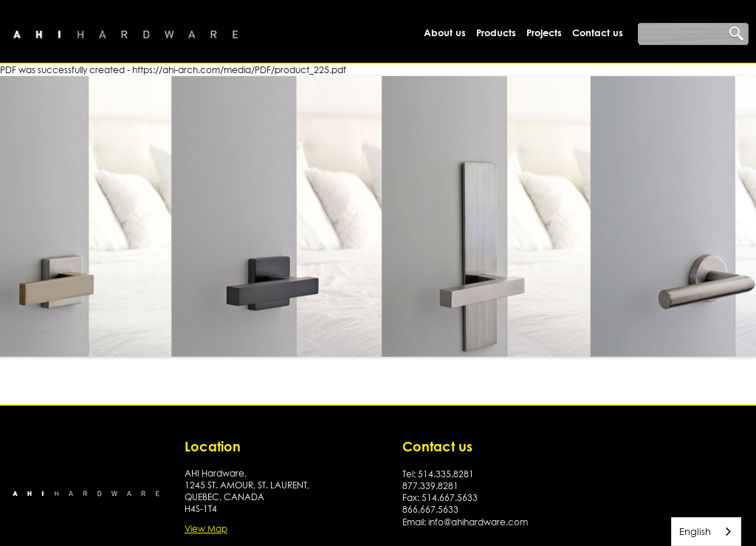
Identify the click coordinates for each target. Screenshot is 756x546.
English (695, 531)
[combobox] (706, 532)
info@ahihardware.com (478, 522)
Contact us (598, 33)
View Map (206, 529)
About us (445, 33)
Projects (544, 33)
